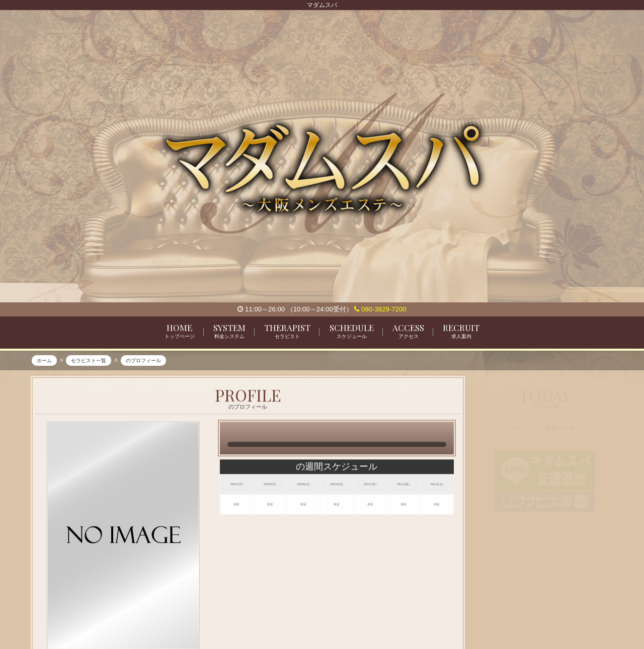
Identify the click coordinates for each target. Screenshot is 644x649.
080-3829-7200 (380, 309)
